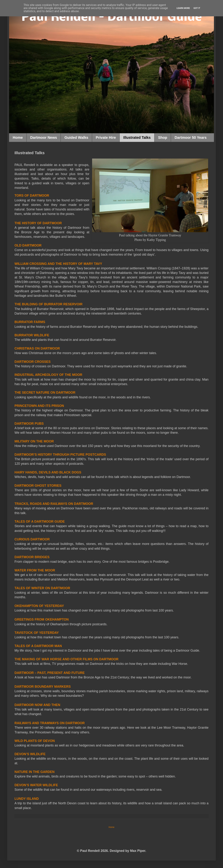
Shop (163, 138)
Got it (197, 8)
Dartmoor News (44, 138)
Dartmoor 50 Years (191, 138)
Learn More (183, 8)
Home (18, 138)
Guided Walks (76, 138)
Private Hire (106, 138)
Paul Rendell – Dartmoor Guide (112, 18)
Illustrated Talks (137, 138)
